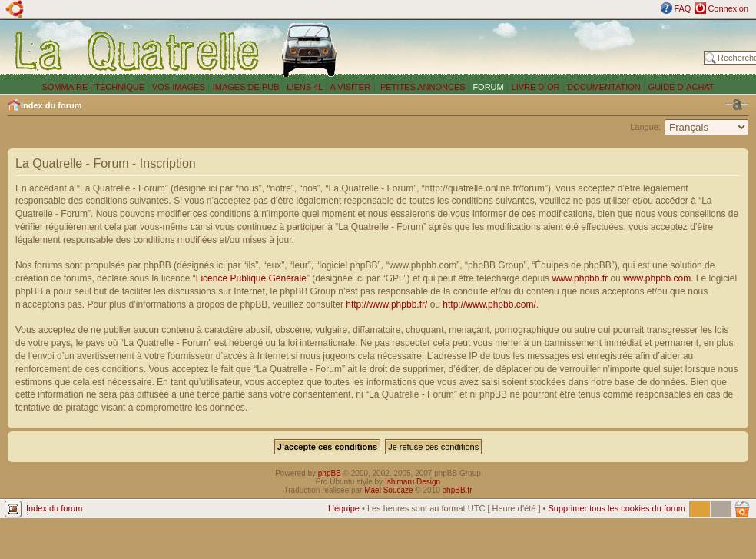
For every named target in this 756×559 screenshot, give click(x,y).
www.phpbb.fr (580, 278)
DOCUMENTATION (604, 87)
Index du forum (51, 105)
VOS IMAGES (179, 87)
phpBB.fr (458, 490)
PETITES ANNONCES (422, 87)
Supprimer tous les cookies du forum (617, 508)
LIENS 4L (306, 87)
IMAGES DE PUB (246, 87)
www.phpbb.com (657, 278)
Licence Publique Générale (251, 278)
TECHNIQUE (119, 87)
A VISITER (351, 87)
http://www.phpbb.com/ (489, 304)
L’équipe (344, 508)
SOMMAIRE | (68, 87)
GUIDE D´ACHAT (681, 87)
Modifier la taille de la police (737, 105)
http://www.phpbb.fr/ (386, 304)
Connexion (728, 8)
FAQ (682, 8)
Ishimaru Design (413, 482)
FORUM (488, 87)
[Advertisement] (524, 50)
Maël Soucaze (388, 490)
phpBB (330, 473)
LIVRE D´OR (536, 87)
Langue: (645, 127)
